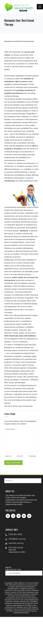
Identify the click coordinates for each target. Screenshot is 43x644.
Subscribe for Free (13, 569)
